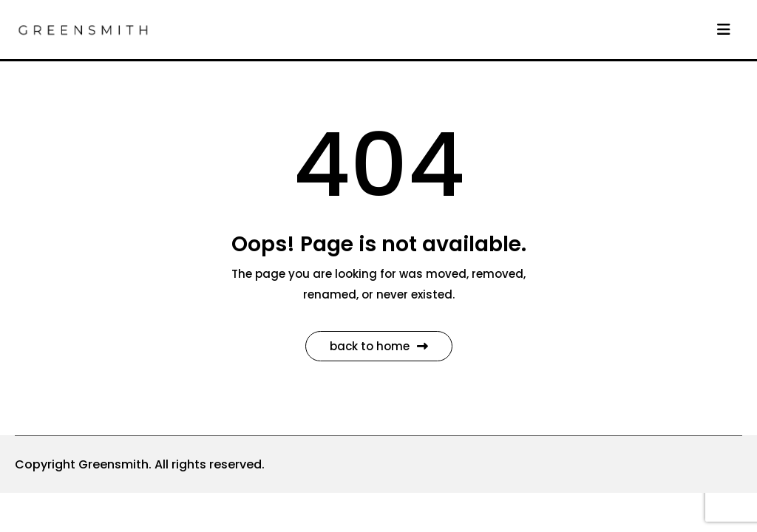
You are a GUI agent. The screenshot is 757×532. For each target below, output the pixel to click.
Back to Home (379, 346)
